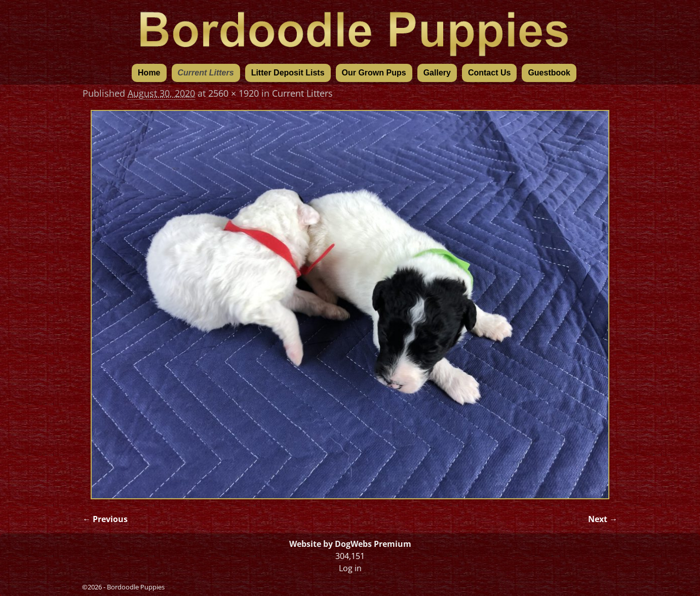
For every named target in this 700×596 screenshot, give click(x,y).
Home (149, 73)
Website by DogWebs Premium (350, 544)
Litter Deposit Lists (288, 73)
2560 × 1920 (234, 93)
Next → (603, 519)
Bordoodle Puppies (136, 587)
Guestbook (549, 73)
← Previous (105, 519)
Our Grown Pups (374, 73)
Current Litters (206, 73)
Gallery (437, 73)
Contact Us (489, 73)
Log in (350, 568)
